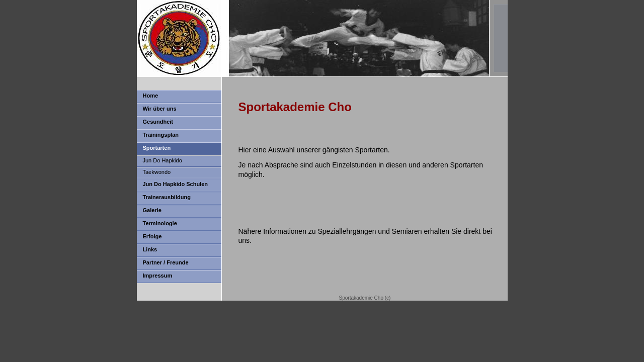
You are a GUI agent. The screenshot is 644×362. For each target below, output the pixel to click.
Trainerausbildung (167, 197)
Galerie (152, 210)
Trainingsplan (161, 135)
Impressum (158, 276)
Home (151, 96)
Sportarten (157, 148)
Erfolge (152, 236)
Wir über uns (160, 109)
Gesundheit (158, 122)
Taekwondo (157, 172)
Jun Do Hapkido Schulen (176, 184)
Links (150, 249)
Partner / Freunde (166, 262)
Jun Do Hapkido (163, 160)
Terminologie (160, 223)
